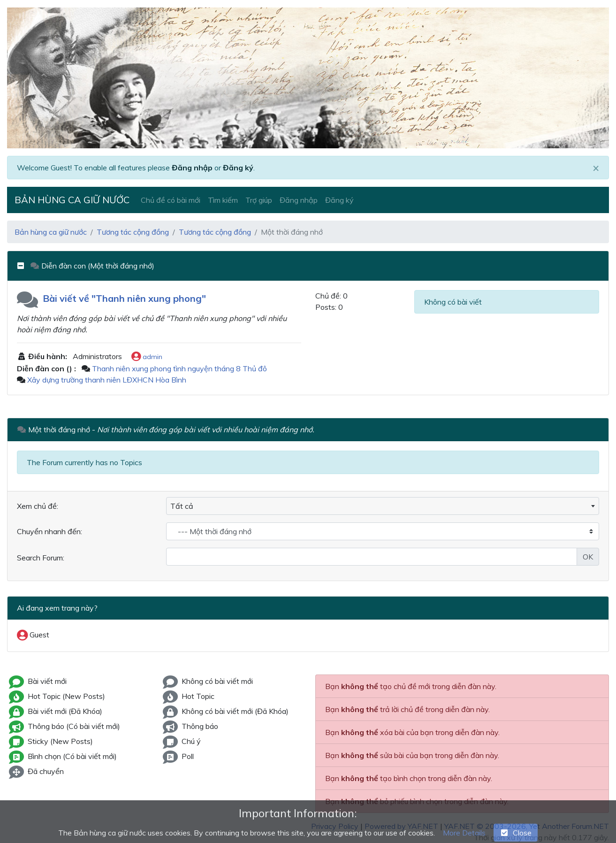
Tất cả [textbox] (182, 506)
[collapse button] (23, 266)
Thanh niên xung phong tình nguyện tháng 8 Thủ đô (179, 368)
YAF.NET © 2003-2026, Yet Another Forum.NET (527, 826)
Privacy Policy (335, 826)
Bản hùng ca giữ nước (72, 200)
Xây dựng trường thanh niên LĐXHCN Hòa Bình (107, 380)
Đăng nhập (192, 168)
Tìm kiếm (223, 200)
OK (588, 557)
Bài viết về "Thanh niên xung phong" (124, 298)
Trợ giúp (259, 200)
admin (147, 357)
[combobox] (383, 506)
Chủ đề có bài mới (171, 200)
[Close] (596, 168)
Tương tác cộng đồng (133, 232)
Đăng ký (238, 168)
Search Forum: (41, 558)
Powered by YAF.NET (401, 826)
